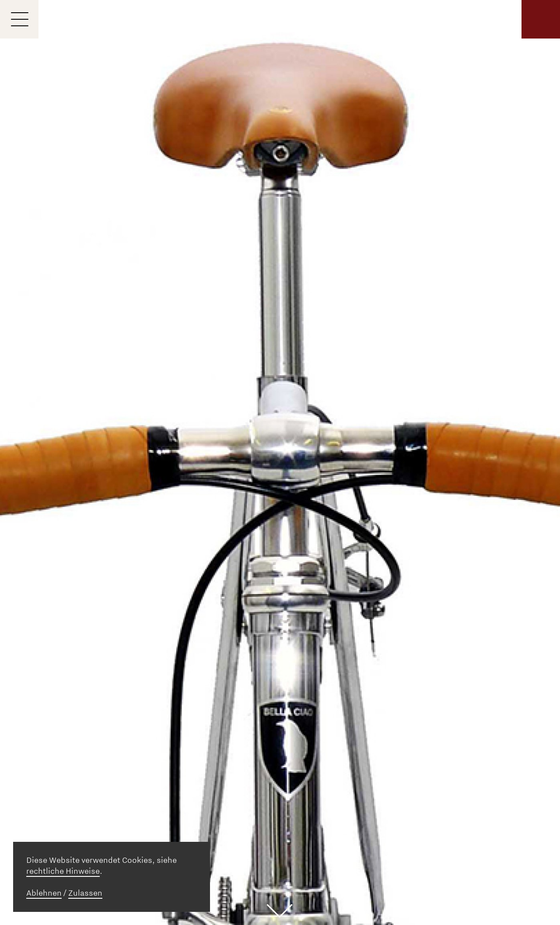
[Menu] (19, 19)
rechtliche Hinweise (63, 871)
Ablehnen (44, 893)
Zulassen (85, 893)
